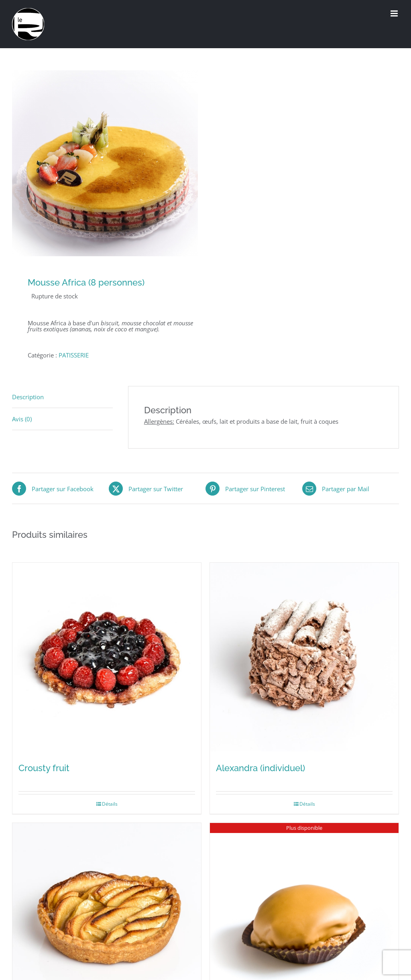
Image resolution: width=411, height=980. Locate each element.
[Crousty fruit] (107, 657)
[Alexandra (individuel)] (304, 657)
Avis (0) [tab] (22, 419)
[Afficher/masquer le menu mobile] (395, 13)
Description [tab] (28, 397)
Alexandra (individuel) (260, 768)
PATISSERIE (74, 355)
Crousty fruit (44, 768)
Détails (110, 804)
